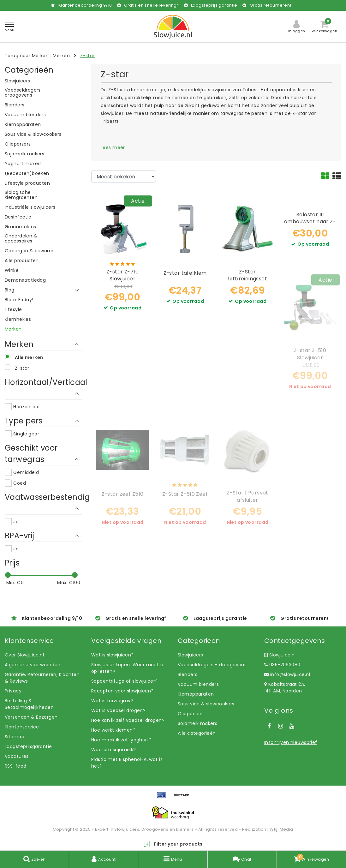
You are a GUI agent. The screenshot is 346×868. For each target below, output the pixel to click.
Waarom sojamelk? (114, 750)
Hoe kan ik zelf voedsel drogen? (128, 720)
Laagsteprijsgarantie (28, 746)
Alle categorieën (197, 733)
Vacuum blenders (198, 684)
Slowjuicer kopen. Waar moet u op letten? (127, 668)
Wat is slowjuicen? (113, 655)
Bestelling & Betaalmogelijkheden (29, 704)
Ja (16, 522)
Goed (20, 483)
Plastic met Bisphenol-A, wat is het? (127, 763)
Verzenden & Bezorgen (31, 717)
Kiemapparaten (196, 694)
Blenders (188, 674)
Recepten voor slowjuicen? (122, 691)
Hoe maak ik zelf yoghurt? (122, 740)
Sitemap (15, 737)
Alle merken (29, 357)
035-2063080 (282, 665)
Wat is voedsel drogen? (118, 710)
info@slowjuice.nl (287, 674)
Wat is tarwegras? (112, 701)
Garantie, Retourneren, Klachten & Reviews (42, 678)
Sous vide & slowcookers (206, 704)
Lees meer (113, 147)
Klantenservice (22, 727)
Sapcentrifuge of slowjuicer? (125, 681)
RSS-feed (15, 766)
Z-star (87, 56)
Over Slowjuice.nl (24, 655)
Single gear (26, 434)
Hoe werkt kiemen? (113, 730)
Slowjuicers (191, 655)
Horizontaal (26, 407)
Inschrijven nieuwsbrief (291, 742)
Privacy (13, 691)
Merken (61, 56)
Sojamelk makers (197, 723)
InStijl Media (280, 829)
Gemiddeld (26, 472)
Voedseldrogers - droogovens (212, 665)
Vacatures (17, 756)
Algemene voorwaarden (33, 665)
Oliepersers (191, 714)
